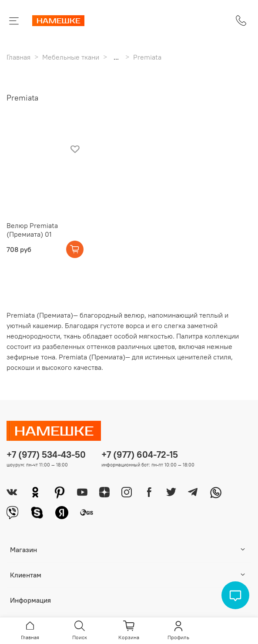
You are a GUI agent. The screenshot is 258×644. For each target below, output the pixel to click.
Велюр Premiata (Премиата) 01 (32, 230)
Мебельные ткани (71, 57)
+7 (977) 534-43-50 (46, 454)
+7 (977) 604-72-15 (140, 454)
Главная (18, 57)
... (116, 57)
